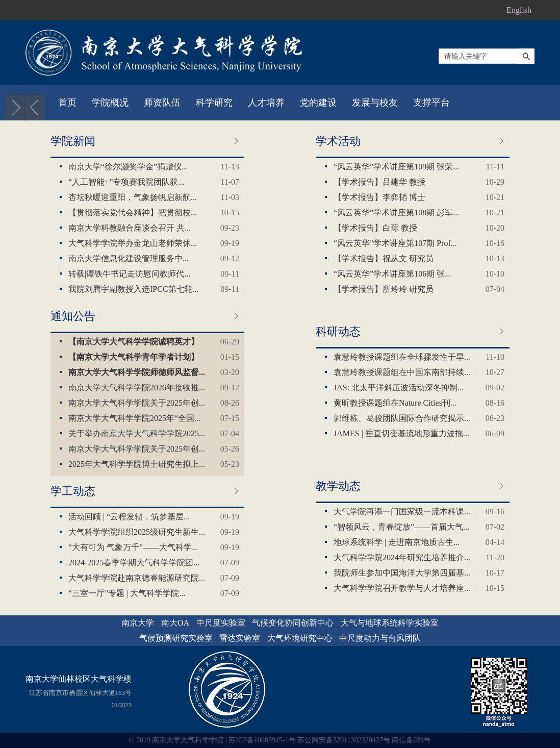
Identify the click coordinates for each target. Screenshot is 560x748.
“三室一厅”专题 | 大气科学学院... (127, 593)
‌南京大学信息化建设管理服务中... (129, 258)
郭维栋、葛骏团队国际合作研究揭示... (402, 418)
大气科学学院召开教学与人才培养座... (402, 588)
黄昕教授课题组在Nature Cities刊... (395, 403)
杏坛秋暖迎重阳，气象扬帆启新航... (133, 197)
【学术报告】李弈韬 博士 (379, 197)
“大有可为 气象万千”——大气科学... (133, 547)
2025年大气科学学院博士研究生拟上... (137, 464)
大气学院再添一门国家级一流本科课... (402, 512)
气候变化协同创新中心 (293, 623)
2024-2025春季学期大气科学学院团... (134, 563)
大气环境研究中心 (300, 638)
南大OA (175, 623)
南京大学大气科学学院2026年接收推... (137, 388)
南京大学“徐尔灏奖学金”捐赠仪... (128, 167)
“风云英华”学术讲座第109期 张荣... (396, 167)
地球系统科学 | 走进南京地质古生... (397, 542)
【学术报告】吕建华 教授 (379, 182)
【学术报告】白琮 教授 (375, 228)
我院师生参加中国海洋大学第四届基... (402, 573)
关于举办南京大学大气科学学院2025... (137, 433)
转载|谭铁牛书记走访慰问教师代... (129, 274)
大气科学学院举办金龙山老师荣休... (133, 243)
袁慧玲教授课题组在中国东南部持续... (402, 372)
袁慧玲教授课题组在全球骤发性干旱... (402, 357)
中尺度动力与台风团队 (380, 638)
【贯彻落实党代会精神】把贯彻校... (133, 213)
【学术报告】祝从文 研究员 (384, 258)
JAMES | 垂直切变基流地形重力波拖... (401, 433)
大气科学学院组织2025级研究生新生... (137, 532)
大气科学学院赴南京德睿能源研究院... (137, 578)
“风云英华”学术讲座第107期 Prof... (395, 243)
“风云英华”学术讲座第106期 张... (392, 274)
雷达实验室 (240, 638)
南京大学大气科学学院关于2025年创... (137, 403)
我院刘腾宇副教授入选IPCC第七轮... (134, 289)
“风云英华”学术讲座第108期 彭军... (396, 213)
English (519, 10)
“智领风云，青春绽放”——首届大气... (401, 527)
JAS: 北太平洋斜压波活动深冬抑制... (399, 388)
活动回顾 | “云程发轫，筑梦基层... (129, 517)
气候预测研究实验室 (176, 638)
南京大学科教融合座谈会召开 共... (130, 228)
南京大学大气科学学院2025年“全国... (134, 418)
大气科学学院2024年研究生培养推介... (402, 557)
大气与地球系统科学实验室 (390, 623)
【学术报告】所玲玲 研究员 (384, 289)
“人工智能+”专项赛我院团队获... (126, 182)
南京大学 (138, 623)
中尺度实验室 (221, 623)
